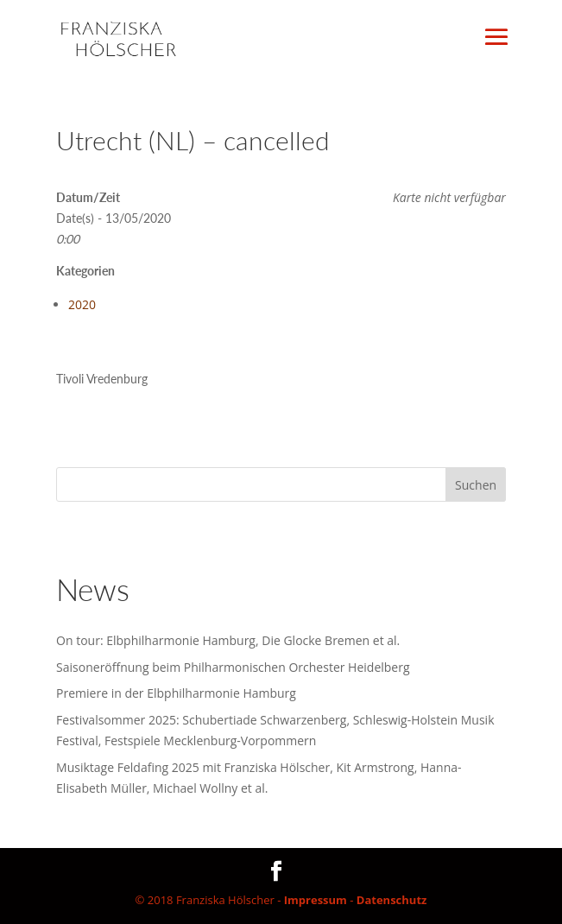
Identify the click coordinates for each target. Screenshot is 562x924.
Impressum (316, 900)
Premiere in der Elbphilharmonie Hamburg (176, 693)
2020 (82, 304)
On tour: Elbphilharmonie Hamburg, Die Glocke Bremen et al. (228, 640)
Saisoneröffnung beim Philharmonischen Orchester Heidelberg (233, 667)
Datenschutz (392, 900)
